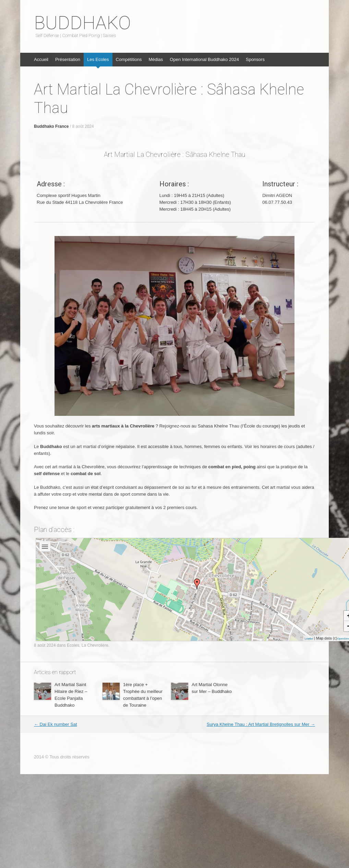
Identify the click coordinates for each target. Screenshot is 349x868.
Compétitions (129, 59)
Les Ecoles (98, 59)
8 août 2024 (83, 126)
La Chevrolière (95, 645)
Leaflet (309, 639)
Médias (156, 59)
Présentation (68, 59)
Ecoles (73, 645)
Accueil (41, 59)
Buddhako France (51, 126)
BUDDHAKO (82, 23)
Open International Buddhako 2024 (204, 59)
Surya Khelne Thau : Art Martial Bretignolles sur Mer (261, 724)
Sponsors (255, 59)
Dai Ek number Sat (56, 724)
